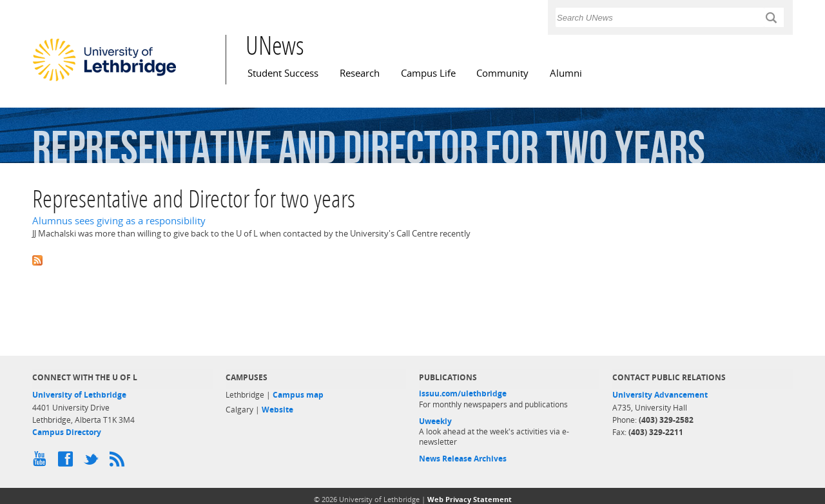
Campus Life (428, 73)
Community (502, 73)
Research (360, 73)
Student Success (283, 73)
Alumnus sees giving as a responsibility (119, 221)
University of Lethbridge (79, 395)
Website (277, 410)
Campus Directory (67, 432)
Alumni (566, 73)
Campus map (298, 395)
